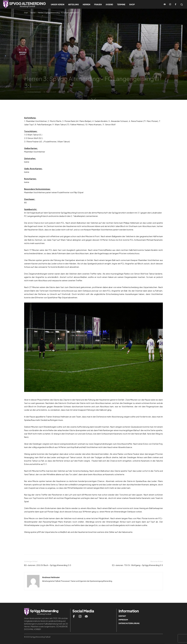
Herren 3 (35, 73)
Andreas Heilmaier (34, 92)
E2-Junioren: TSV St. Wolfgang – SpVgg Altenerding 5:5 (137, 565)
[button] (182, 4)
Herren (33, 13)
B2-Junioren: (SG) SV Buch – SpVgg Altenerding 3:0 (48, 565)
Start (26, 13)
